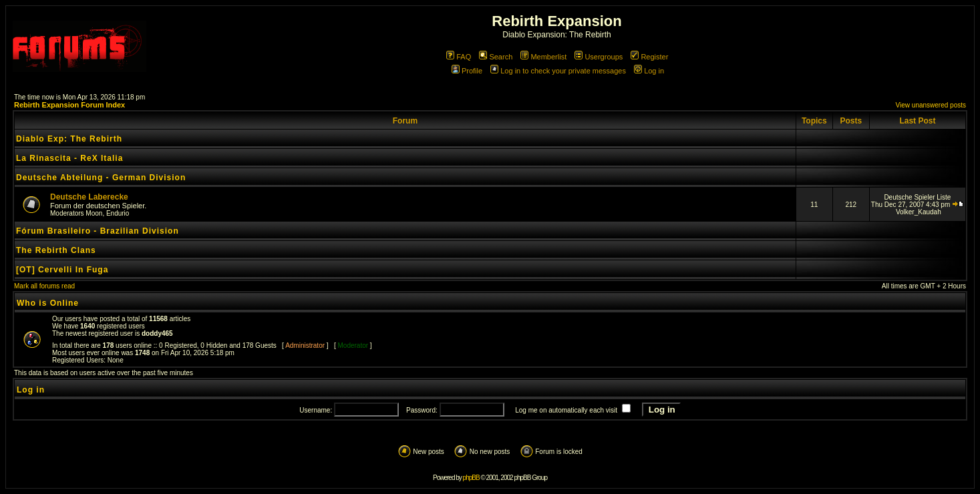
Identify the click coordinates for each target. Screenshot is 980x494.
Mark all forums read (44, 286)
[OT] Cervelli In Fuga (62, 270)
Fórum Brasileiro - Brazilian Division (98, 231)
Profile (467, 71)
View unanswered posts (931, 105)
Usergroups (599, 57)
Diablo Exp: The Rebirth (69, 139)
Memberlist (543, 57)
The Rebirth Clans (56, 250)
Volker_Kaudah (919, 212)
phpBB (471, 478)
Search (496, 57)
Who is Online (48, 303)
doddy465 (157, 333)
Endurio (118, 213)
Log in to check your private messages (558, 71)
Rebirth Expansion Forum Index (69, 105)
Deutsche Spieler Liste (917, 197)
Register (649, 57)
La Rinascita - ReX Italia (69, 158)
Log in (649, 71)
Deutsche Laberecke (89, 197)
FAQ (459, 57)
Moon (94, 213)
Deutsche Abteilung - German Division (101, 178)
